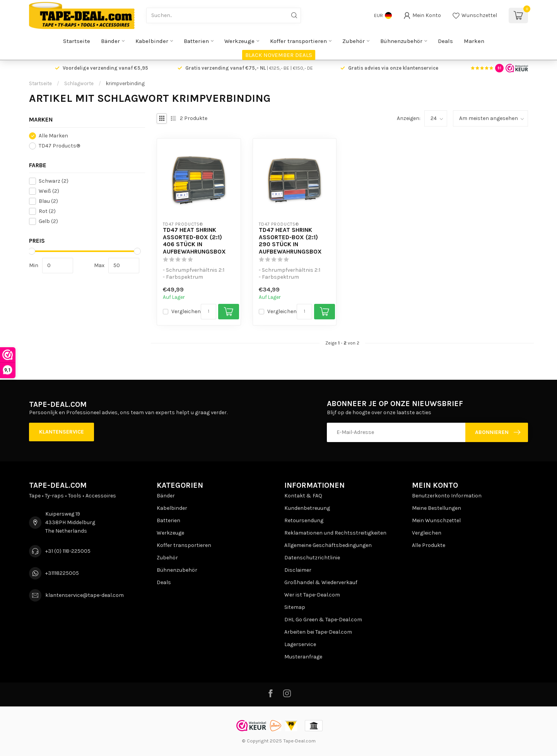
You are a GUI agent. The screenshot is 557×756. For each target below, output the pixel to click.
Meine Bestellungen (437, 508)
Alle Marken (53, 136)
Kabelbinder (152, 41)
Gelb (48, 221)
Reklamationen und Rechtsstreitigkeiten (335, 533)
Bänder (110, 41)
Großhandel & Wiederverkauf (321, 582)
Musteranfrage (303, 657)
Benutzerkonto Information (447, 496)
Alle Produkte (429, 545)
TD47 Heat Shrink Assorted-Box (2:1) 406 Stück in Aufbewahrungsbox (194, 241)
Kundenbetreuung (307, 508)
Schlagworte (79, 83)
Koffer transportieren (298, 41)
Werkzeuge (239, 41)
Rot (47, 211)
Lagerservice (300, 644)
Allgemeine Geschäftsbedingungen (328, 545)
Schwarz (54, 181)
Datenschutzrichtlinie (312, 558)
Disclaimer (298, 570)
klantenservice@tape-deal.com (85, 595)
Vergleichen (186, 311)
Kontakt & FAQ (303, 496)
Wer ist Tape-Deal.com (312, 595)
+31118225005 (62, 573)
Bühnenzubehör (401, 41)
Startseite (77, 41)
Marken (474, 41)
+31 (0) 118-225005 (68, 551)
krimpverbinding (125, 83)
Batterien (196, 41)
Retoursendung (304, 520)
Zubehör (354, 41)
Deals (445, 41)
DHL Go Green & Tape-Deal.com (323, 620)
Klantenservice (62, 432)
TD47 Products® (59, 146)
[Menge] (208, 312)
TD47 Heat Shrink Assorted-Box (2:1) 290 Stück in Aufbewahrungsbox (290, 241)
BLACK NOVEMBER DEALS (279, 55)
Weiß (49, 191)
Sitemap (295, 607)
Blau (48, 201)
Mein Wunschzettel (436, 520)
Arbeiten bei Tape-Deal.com (318, 632)
